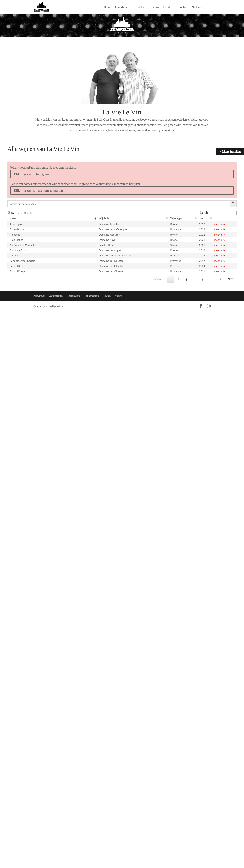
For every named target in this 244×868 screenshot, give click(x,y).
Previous (158, 279)
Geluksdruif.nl (56, 296)
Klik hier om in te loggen (31, 174)
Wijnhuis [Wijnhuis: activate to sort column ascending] (104, 218)
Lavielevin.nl (74, 296)
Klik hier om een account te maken (38, 190)
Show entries (20, 213)
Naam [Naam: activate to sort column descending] (13, 218)
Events (107, 296)
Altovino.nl (39, 296)
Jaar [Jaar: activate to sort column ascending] (202, 218)
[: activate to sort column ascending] (224, 218)
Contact (183, 7)
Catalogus (142, 7)
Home (107, 7)
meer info (219, 224)
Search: (218, 213)
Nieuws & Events (161, 7)
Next (231, 279)
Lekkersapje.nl (92, 296)
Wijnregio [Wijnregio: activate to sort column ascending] (176, 218)
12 (220, 279)
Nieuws (118, 296)
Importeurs (122, 7)
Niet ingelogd (200, 7)
